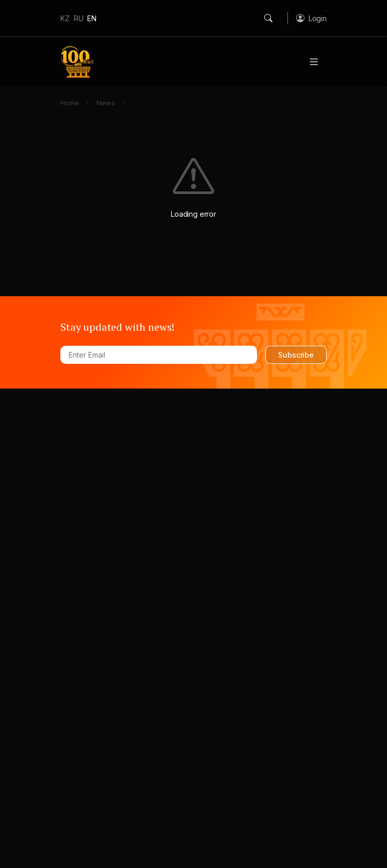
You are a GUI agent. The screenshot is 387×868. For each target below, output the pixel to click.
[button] (311, 18)
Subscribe (296, 355)
